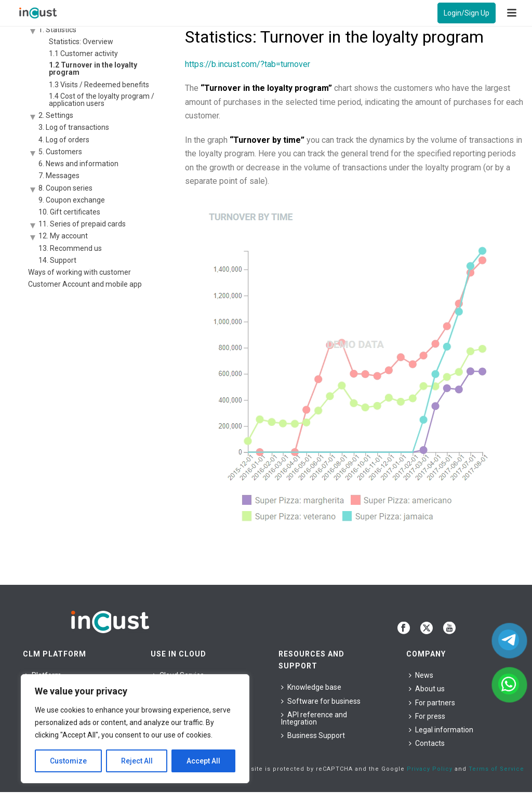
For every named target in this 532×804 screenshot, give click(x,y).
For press (427, 716)
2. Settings (56, 115)
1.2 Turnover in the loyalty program (93, 69)
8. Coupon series (65, 188)
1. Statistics (57, 30)
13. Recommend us (70, 248)
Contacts (427, 743)
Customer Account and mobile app (85, 284)
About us (427, 689)
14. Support (57, 260)
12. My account (63, 236)
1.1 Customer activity (83, 53)
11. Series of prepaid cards (82, 224)
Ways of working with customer (79, 272)
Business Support (313, 735)
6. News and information (78, 164)
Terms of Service (496, 769)
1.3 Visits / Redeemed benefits (99, 85)
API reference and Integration (314, 718)
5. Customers (60, 152)
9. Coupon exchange (72, 200)
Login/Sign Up (467, 13)
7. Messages (59, 176)
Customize (68, 761)
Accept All (203, 761)
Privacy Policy (430, 769)
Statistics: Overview (81, 42)
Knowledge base (311, 687)
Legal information (441, 730)
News (421, 675)
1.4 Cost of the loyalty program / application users (102, 100)
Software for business (321, 701)
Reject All (137, 761)
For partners (432, 703)
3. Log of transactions (74, 127)
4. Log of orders (64, 140)
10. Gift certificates (69, 212)
